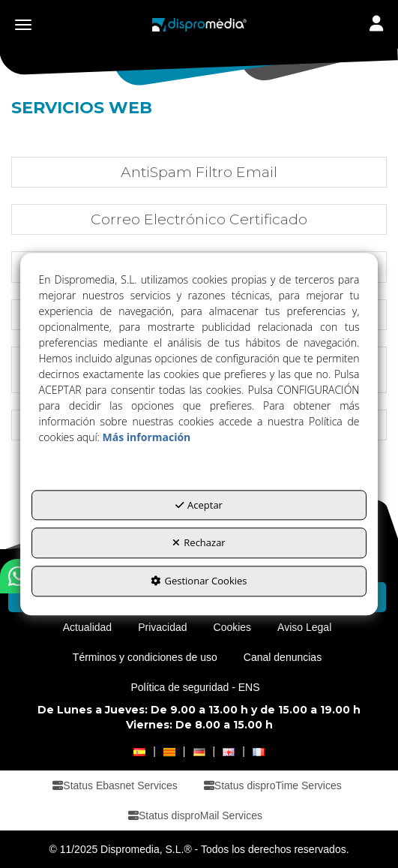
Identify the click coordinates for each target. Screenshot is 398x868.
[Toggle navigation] (376, 25)
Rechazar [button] (199, 543)
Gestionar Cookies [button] (199, 581)
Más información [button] (147, 437)
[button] (199, 25)
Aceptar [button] (199, 505)
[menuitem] (87, 627)
